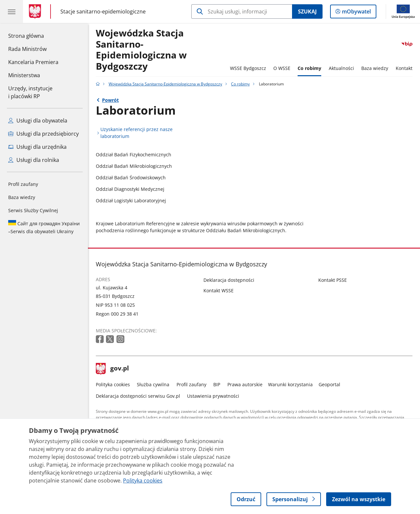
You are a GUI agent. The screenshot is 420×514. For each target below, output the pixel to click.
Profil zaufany (23, 184)
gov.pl (113, 369)
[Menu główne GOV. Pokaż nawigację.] (11, 11)
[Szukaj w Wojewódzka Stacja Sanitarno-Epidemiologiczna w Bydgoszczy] (242, 11)
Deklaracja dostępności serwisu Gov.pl (138, 396)
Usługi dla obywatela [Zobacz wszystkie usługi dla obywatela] (38, 121)
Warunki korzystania (290, 384)
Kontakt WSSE (219, 291)
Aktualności (341, 68)
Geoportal (329, 384)
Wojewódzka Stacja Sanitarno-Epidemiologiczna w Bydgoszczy (141, 50)
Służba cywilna (153, 384)
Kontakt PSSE (333, 280)
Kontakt (404, 68)
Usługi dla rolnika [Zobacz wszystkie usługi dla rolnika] (34, 160)
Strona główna (33, 35)
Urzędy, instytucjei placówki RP (30, 92)
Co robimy (309, 68)
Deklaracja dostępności (229, 280)
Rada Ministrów (27, 49)
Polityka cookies (113, 384)
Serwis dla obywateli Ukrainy (44, 227)
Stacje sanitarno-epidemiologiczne (103, 11)
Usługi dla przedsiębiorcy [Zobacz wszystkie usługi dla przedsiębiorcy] (43, 134)
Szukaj (307, 11)
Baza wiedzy (22, 197)
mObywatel (356, 13)
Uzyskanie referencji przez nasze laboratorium (136, 133)
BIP (217, 384)
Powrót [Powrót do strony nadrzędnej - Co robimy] (110, 100)
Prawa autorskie (245, 384)
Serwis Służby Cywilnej (33, 210)
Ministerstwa (24, 75)
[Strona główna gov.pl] (36, 11)
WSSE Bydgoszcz (248, 68)
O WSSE (282, 68)
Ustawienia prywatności (213, 396)
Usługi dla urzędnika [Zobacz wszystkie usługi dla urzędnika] (37, 147)
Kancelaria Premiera (33, 62)
